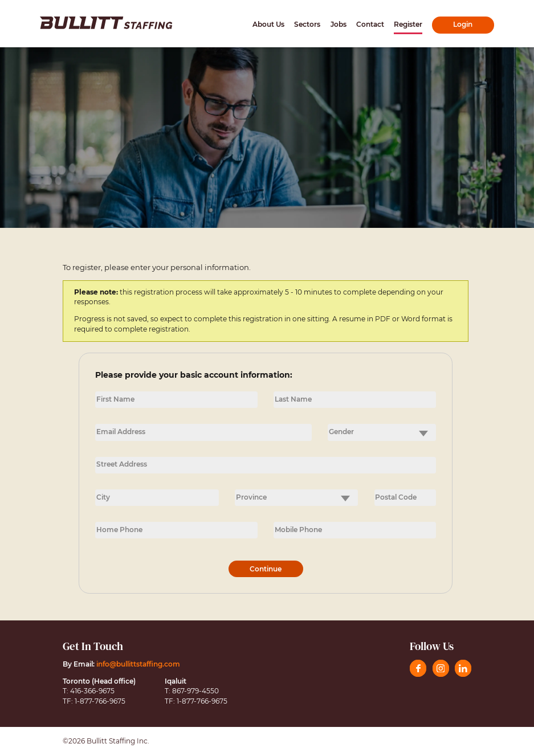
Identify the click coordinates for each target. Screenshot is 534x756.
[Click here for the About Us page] (268, 25)
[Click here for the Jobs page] (339, 25)
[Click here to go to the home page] (106, 23)
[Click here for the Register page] (408, 25)
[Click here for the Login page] (463, 25)
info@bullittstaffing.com (138, 664)
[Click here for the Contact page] (370, 25)
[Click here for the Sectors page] (307, 25)
